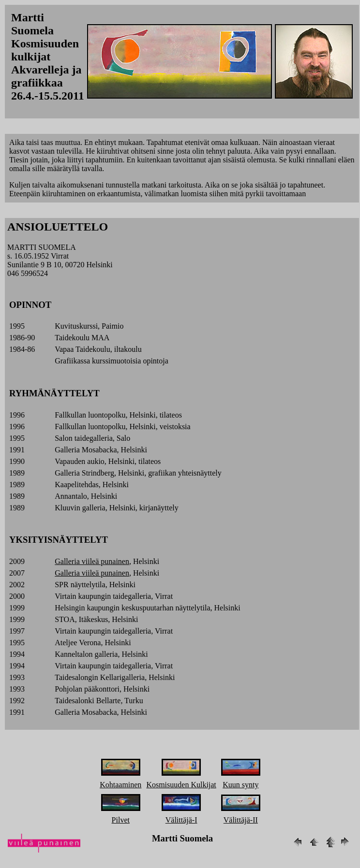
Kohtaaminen (120, 785)
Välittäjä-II (241, 820)
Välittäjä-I (181, 820)
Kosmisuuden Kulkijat (181, 785)
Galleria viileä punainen (92, 561)
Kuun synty (240, 785)
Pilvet (121, 820)
